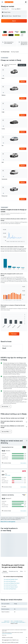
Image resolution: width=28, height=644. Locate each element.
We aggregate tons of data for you (15, 640)
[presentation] (27, 441)
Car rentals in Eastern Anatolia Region (18, 622)
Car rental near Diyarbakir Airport (11, 579)
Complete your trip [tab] (13, 571)
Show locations (23, 463)
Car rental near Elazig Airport (10, 581)
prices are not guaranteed (7, 634)
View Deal (23, 81)
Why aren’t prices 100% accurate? (15, 642)
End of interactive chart (2, 241)
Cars (12, 621)
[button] (2, 2)
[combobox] (6, 9)
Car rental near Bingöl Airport (10, 589)
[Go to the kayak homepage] (9, 2)
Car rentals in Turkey (5, 622)
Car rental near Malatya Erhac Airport (12, 583)
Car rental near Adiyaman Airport (11, 587)
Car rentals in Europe (18, 621)
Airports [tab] (5, 571)
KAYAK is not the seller (15, 637)
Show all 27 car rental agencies (8, 522)
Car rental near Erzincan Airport (10, 585)
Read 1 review (8, 475)
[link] (14, 334)
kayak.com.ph (7, 621)
